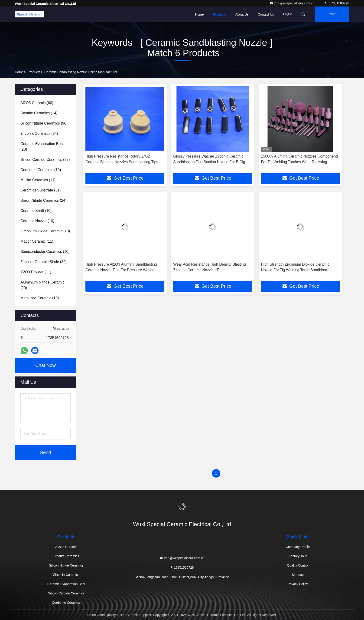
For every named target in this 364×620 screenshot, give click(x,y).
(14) (39, 113)
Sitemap (298, 575)
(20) (42, 285)
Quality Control (298, 565)
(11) (38, 180)
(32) (44, 262)
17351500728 (337, 3)
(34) (39, 134)
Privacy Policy (298, 584)
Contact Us (264, 14)
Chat (332, 14)
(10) (41, 170)
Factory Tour (298, 556)
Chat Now (45, 365)
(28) (42, 147)
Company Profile (298, 547)
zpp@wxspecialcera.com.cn (292, 3)
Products (218, 14)
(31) (41, 190)
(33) (45, 160)
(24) (43, 200)
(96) (44, 123)
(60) (37, 103)
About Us (240, 14)
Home (198, 14)
